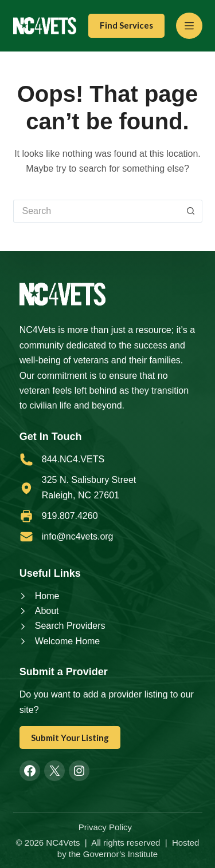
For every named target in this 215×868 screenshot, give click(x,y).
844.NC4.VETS (73, 459)
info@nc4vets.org (78, 536)
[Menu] (189, 26)
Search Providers (70, 626)
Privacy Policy (105, 827)
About (47, 611)
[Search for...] (96, 211)
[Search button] (191, 211)
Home (47, 596)
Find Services (126, 25)
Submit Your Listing (70, 738)
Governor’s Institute (120, 854)
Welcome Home (68, 641)
